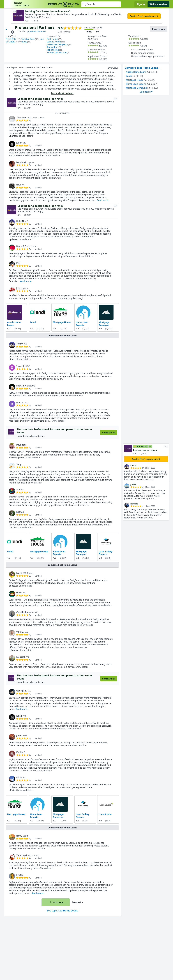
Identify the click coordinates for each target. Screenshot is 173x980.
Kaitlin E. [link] (21, 752)
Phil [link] (18, 263)
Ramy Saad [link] (22, 836)
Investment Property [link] (57, 44)
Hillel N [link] (20, 221)
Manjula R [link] (21, 162)
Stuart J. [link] (20, 366)
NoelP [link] (19, 716)
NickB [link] (19, 777)
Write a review (158, 4)
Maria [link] (19, 573)
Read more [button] (102, 200)
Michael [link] (20, 512)
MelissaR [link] (21, 657)
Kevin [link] (16, 82)
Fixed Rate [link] (11, 39)
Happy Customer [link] (22, 76)
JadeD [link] (16, 85)
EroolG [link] (20, 875)
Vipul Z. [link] (20, 632)
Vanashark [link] (22, 855)
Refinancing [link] (53, 50)
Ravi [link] (18, 185)
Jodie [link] (16, 72)
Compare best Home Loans (62, 336)
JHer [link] (19, 288)
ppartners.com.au (36, 31)
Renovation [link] (52, 47)
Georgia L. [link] (22, 691)
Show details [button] (52, 155)
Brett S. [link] (20, 402)
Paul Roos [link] (21, 445)
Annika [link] (20, 489)
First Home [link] (52, 39)
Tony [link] (19, 464)
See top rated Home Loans (62, 911)
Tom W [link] (20, 344)
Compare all (108, 433)
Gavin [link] (19, 592)
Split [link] (24, 42)
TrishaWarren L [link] (24, 117)
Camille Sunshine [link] (25, 612)
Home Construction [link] (57, 52)
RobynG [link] (17, 89)
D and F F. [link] (21, 246)
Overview (111, 68)
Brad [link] (16, 79)
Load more (55, 902)
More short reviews (62, 93)
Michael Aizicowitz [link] (26, 386)
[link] (12, 119)
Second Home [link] (54, 42)
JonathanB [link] (22, 735)
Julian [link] (19, 143)
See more (145, 92)
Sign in (141, 4)
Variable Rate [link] (28, 39)
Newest (77, 902)
